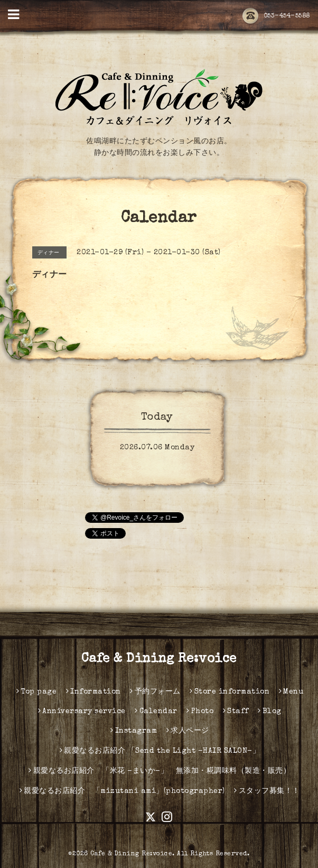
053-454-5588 (276, 16)
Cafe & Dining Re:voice (159, 659)
